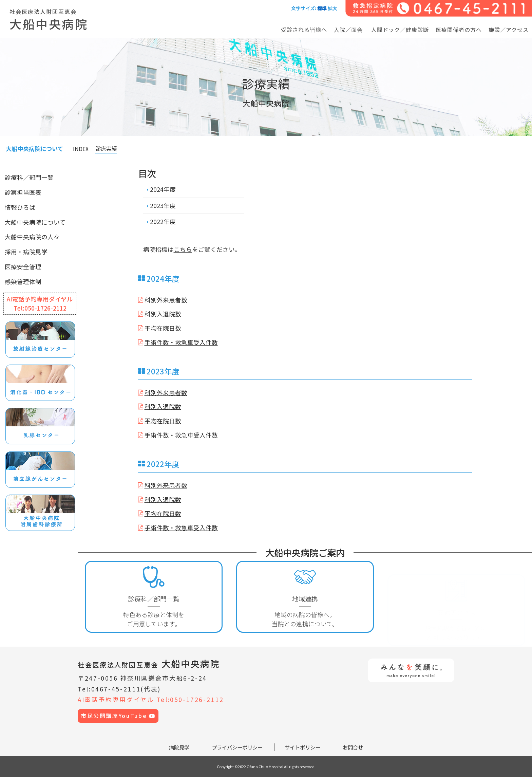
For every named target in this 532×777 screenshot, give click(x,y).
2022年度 (163, 221)
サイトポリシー (302, 747)
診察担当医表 (23, 192)
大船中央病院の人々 (32, 237)
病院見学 (179, 747)
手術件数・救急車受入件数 (181, 342)
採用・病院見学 (26, 252)
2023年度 (163, 206)
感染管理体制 (23, 282)
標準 (322, 8)
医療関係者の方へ (459, 30)
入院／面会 (348, 30)
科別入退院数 (163, 314)
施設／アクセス (509, 30)
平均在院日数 (163, 328)
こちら (183, 249)
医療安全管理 (23, 267)
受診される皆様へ (304, 30)
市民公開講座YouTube (118, 716)
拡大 (332, 8)
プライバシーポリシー (237, 747)
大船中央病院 (149, 663)
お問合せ (353, 747)
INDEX (81, 149)
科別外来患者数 (166, 300)
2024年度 (163, 189)
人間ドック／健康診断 (400, 30)
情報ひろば (20, 207)
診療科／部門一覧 (29, 177)
